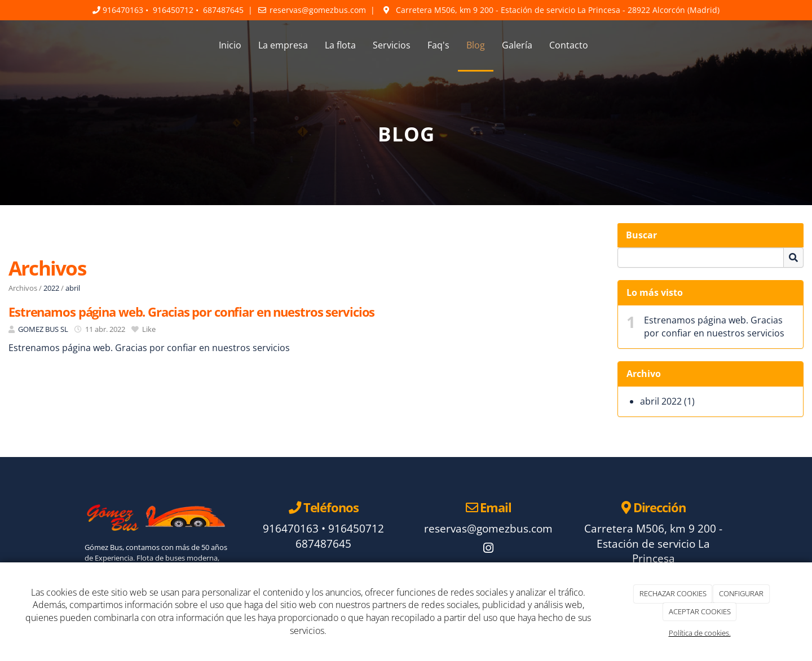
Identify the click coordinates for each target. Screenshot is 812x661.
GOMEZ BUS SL (43, 329)
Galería (517, 45)
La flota (340, 45)
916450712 (173, 10)
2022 (51, 288)
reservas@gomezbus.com (318, 10)
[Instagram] (488, 549)
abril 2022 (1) (667, 401)
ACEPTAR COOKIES (700, 611)
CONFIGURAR (741, 593)
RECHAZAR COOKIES (673, 593)
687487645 (223, 10)
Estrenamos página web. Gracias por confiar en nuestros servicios (714, 327)
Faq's (438, 45)
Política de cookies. (700, 633)
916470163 (123, 10)
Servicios (392, 45)
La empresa (283, 45)
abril (73, 288)
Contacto (569, 45)
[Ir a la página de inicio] (73, 45)
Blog (476, 45)
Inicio (230, 45)
